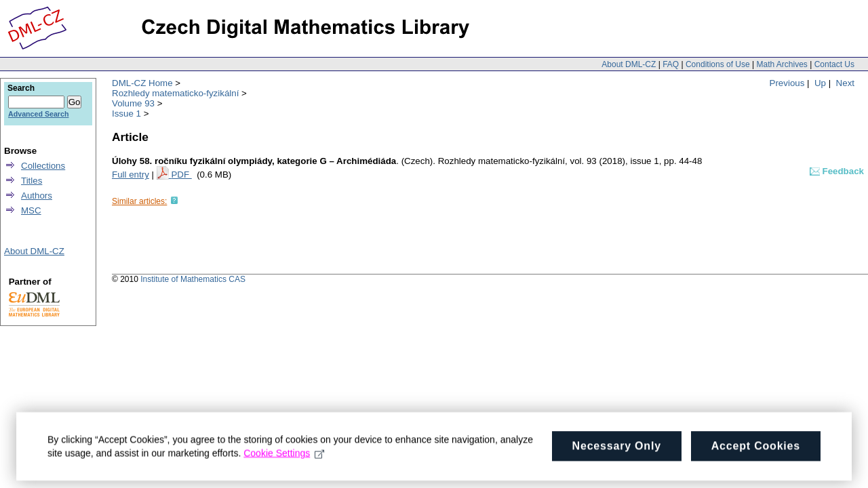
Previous (787, 83)
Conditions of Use (718, 64)
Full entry (131, 175)
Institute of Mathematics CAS (193, 279)
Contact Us (834, 64)
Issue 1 (126, 114)
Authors (37, 196)
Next (845, 83)
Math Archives (782, 64)
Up (820, 83)
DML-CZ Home (142, 83)
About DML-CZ (629, 64)
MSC (31, 210)
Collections (43, 166)
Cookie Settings (284, 460)
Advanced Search (38, 114)
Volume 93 (133, 103)
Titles (32, 181)
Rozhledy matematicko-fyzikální (175, 93)
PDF (181, 175)
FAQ (671, 64)
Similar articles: (139, 201)
